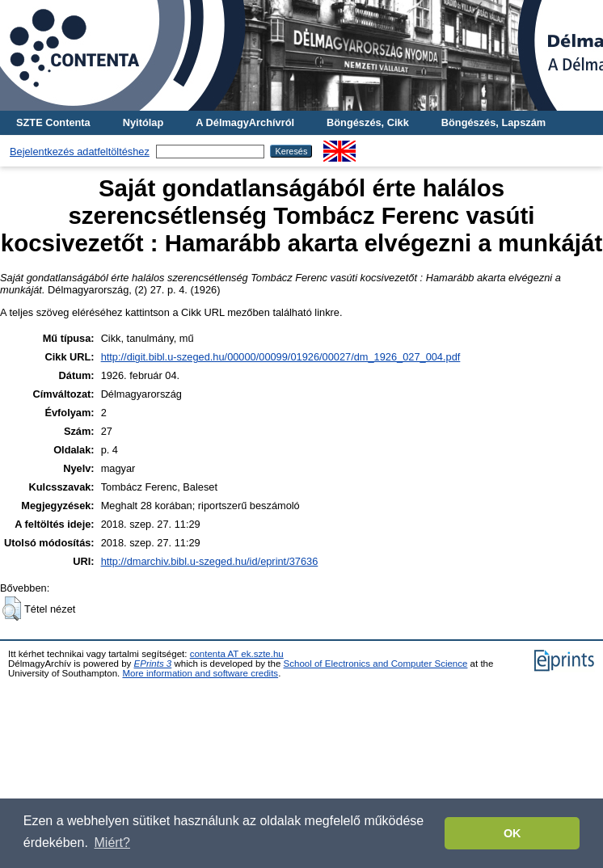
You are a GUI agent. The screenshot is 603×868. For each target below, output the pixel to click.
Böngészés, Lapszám (493, 122)
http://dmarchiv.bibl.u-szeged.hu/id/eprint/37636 (210, 561)
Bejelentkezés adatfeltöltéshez (80, 152)
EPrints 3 (153, 664)
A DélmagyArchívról (245, 122)
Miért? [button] (112, 843)
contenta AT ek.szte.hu (237, 654)
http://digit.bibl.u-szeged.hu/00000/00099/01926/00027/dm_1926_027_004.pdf (281, 357)
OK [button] (512, 833)
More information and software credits (200, 673)
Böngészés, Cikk (368, 122)
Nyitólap (143, 122)
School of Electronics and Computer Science (376, 664)
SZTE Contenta (53, 122)
